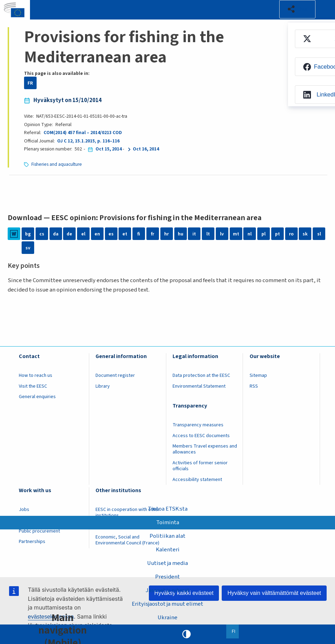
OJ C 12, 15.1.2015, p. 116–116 (88, 141)
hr (166, 234)
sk (305, 234)
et (125, 234)
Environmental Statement (199, 386)
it (194, 234)
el (83, 234)
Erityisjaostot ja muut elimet (167, 604)
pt (277, 234)
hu (181, 234)
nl (250, 234)
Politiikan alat (167, 536)
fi (139, 234)
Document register (115, 375)
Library (103, 386)
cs (42, 234)
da (56, 234)
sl (319, 234)
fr (153, 234)
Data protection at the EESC (201, 375)
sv (28, 248)
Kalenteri (168, 550)
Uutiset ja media (168, 563)
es (111, 234)
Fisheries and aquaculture (57, 164)
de (69, 234)
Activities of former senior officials (200, 466)
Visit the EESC (33, 386)
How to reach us (36, 375)
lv (222, 234)
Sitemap (258, 375)
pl (264, 234)
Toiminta (168, 522)
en (97, 234)
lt (208, 234)
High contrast (186, 634)
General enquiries (37, 397)
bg (28, 234)
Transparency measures (198, 425)
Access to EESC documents (201, 436)
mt (236, 234)
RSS (254, 386)
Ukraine (168, 618)
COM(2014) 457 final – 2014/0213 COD (83, 133)
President (167, 577)
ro (291, 234)
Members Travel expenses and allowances (205, 449)
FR (30, 83)
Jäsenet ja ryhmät (168, 590)
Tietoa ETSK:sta (168, 509)
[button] (297, 9)
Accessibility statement (197, 480)
